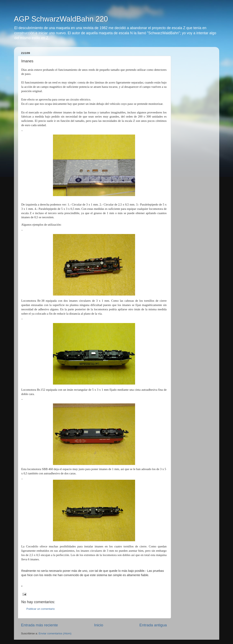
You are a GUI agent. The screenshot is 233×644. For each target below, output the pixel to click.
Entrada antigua (153, 625)
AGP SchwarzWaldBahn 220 (61, 19)
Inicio (99, 625)
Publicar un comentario (41, 609)
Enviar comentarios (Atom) (55, 633)
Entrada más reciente (40, 625)
